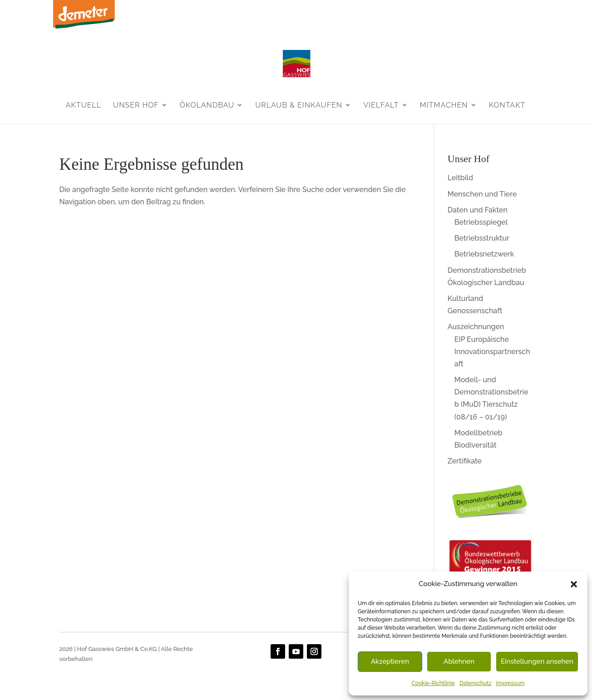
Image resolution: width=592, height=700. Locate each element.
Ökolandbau (207, 105)
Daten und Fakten (478, 210)
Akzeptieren (390, 661)
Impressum (510, 683)
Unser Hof (136, 105)
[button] (574, 584)
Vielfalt (381, 105)
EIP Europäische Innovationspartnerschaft (492, 352)
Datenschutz (475, 683)
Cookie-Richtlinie (434, 683)
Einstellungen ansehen (537, 661)
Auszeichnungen (476, 327)
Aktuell (84, 105)
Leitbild (460, 178)
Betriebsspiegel (481, 222)
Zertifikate (465, 461)
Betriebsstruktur (482, 238)
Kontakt (507, 105)
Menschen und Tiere (482, 194)
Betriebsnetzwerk (484, 254)
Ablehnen (459, 661)
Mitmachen (444, 105)
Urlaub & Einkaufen (299, 105)
